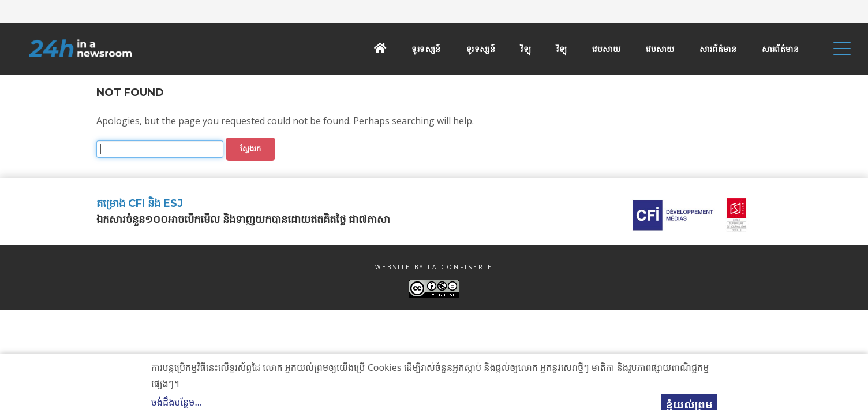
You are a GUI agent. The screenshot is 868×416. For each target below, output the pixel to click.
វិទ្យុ (526, 49)
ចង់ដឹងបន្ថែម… (177, 402)
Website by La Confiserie (434, 267)
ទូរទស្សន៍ (426, 49)
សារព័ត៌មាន (718, 49)
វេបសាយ (606, 49)
